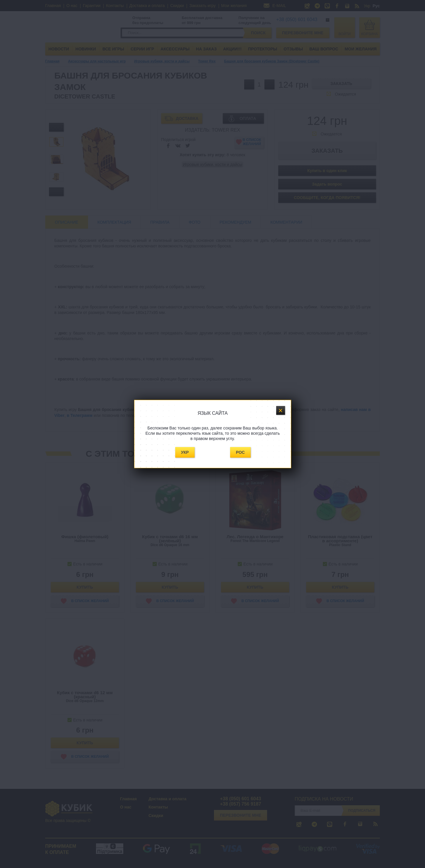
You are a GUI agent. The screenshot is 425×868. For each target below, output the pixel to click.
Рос (240, 452)
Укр (185, 452)
